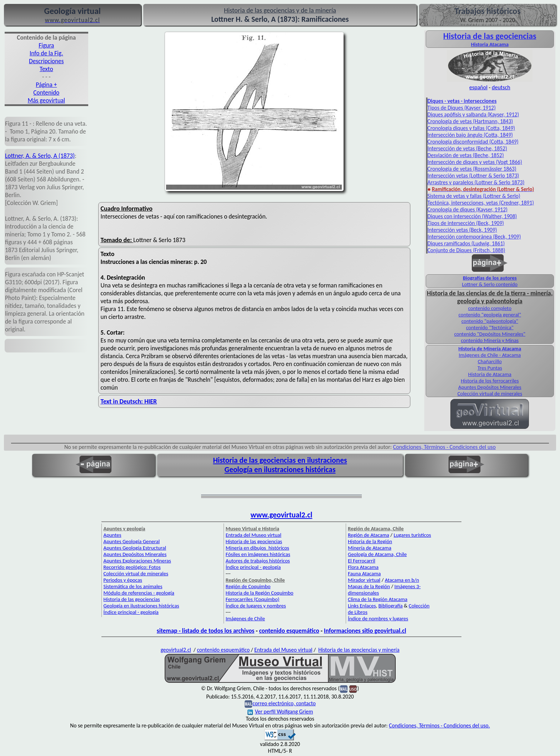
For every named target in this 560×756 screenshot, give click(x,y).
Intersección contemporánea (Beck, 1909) (474, 237)
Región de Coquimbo (248, 586)
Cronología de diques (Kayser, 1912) (467, 209)
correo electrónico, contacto (284, 703)
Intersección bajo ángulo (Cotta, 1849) (470, 135)
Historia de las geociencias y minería (359, 650)
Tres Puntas (490, 368)
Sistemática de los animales (133, 586)
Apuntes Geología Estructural (135, 548)
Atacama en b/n (402, 580)
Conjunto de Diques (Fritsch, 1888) (466, 250)
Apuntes (112, 535)
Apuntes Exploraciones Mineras (137, 561)
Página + (46, 85)
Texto (46, 69)
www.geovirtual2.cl (282, 515)
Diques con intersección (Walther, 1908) (472, 216)
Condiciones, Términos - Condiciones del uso (445, 447)
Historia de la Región (370, 541)
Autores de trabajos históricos (258, 561)
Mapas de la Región (369, 586)
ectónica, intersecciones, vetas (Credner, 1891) (482, 203)
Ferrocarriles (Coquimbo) (252, 599)
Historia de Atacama (490, 374)
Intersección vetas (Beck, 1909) (462, 230)
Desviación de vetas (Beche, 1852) (466, 155)
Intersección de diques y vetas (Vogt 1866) (475, 162)
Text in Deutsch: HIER (129, 401)
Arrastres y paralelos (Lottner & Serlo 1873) (476, 182)
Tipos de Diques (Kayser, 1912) (462, 108)
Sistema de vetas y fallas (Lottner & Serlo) (474, 196)
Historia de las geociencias (132, 599)
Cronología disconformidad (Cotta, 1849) (473, 142)
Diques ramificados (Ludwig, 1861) (466, 243)
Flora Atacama (363, 567)
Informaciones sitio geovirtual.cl (365, 631)
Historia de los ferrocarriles (490, 381)
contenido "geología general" (490, 315)
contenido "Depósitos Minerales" (490, 334)
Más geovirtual (47, 100)
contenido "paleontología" (490, 321)
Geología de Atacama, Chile (377, 554)
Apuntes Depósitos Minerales (490, 387)
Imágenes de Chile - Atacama (490, 355)
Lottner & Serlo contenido (490, 284)
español (478, 87)
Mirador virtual (364, 580)
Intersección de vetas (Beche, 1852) (467, 148)
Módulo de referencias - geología (139, 593)
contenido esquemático (289, 631)
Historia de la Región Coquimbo (260, 593)
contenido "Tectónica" (490, 327)
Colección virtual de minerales (490, 394)
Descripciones (46, 61)
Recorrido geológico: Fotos (132, 567)
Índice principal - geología (131, 612)
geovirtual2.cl (176, 650)
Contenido (46, 92)
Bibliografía (391, 606)
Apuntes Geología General (132, 541)
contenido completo (490, 308)
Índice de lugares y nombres (256, 606)
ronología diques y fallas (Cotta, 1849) (473, 128)
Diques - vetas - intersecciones (462, 101)
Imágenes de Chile (245, 619)
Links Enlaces (362, 606)
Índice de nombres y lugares (378, 619)
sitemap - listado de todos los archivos (206, 631)
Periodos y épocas (123, 580)
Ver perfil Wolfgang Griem (280, 712)
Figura (46, 45)
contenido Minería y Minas (490, 340)
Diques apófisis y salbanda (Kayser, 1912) (473, 114)
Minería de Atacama (369, 548)
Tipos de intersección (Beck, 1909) (466, 223)
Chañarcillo (490, 361)
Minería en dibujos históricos (257, 548)
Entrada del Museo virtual (254, 535)
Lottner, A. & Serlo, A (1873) (40, 156)
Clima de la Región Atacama (378, 599)
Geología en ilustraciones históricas (280, 470)
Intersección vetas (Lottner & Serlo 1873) (473, 176)
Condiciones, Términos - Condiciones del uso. (439, 725)
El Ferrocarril (362, 561)
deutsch (501, 87)
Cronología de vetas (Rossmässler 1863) (472, 169)
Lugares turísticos (412, 535)
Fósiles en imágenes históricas (258, 554)
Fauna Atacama (364, 574)
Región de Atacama (369, 535)
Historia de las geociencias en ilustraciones (280, 460)
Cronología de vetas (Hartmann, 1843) (470, 121)
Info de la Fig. (46, 53)
